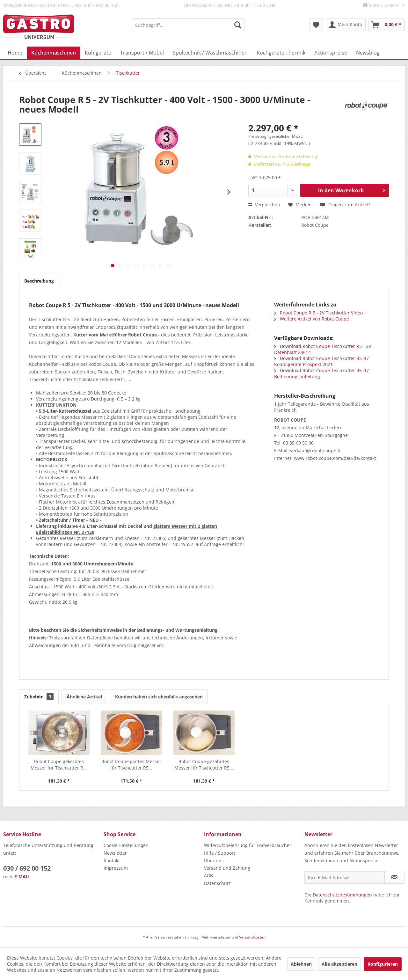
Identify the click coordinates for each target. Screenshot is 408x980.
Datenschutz (217, 883)
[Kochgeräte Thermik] (281, 53)
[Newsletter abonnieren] (394, 877)
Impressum (116, 868)
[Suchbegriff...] (188, 25)
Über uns (214, 861)
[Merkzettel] (316, 25)
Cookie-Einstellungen (126, 845)
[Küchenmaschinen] (54, 53)
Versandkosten (252, 937)
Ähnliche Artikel (84, 697)
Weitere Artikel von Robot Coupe (312, 319)
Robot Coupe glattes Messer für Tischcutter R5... (131, 765)
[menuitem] (188, 25)
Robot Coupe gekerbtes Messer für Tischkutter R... (59, 765)
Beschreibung (39, 281)
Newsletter (115, 853)
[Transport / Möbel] (142, 53)
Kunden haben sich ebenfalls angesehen (159, 697)
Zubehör (39, 697)
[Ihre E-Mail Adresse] (345, 877)
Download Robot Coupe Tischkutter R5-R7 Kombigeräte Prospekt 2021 (321, 361)
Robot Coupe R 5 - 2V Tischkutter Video (318, 313)
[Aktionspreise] (331, 53)
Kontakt (112, 861)
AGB (208, 876)
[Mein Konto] (346, 25)
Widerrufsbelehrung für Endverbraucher (248, 845)
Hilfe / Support (220, 853)
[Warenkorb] (387, 25)
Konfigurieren (383, 964)
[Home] (15, 53)
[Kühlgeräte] (98, 53)
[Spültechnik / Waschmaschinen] (210, 53)
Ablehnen (301, 964)
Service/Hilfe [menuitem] (382, 5)
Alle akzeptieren (339, 964)
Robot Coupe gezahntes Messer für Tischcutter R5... (204, 765)
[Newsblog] (368, 53)
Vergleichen (264, 205)
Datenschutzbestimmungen (342, 895)
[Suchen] (238, 25)
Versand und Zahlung (227, 868)
